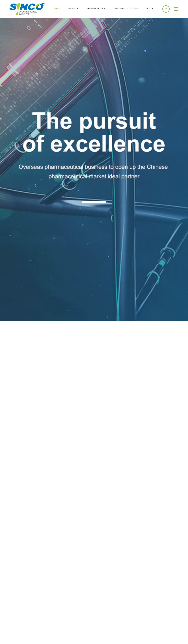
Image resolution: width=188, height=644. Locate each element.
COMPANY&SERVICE (96, 9)
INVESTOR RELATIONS (126, 9)
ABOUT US (73, 9)
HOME (57, 9)
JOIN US (149, 9)
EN (166, 9)
